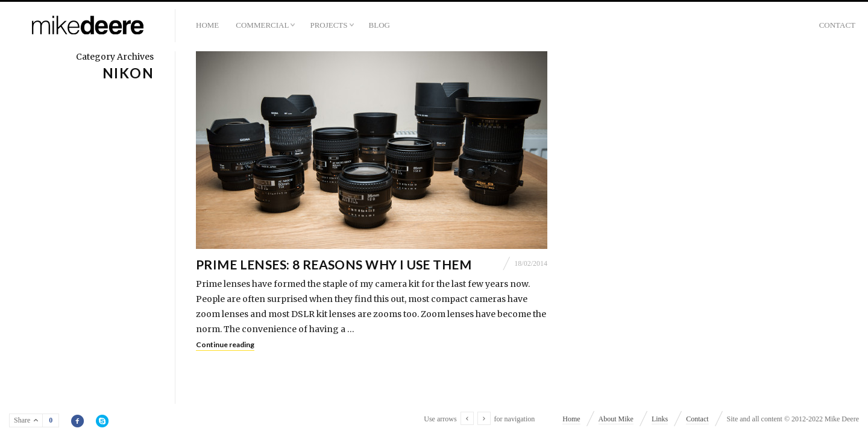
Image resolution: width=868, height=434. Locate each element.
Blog (379, 25)
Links (660, 419)
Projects (329, 25)
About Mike (616, 419)
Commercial (262, 25)
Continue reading (225, 344)
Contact (837, 25)
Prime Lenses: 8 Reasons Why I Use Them (334, 264)
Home (207, 25)
